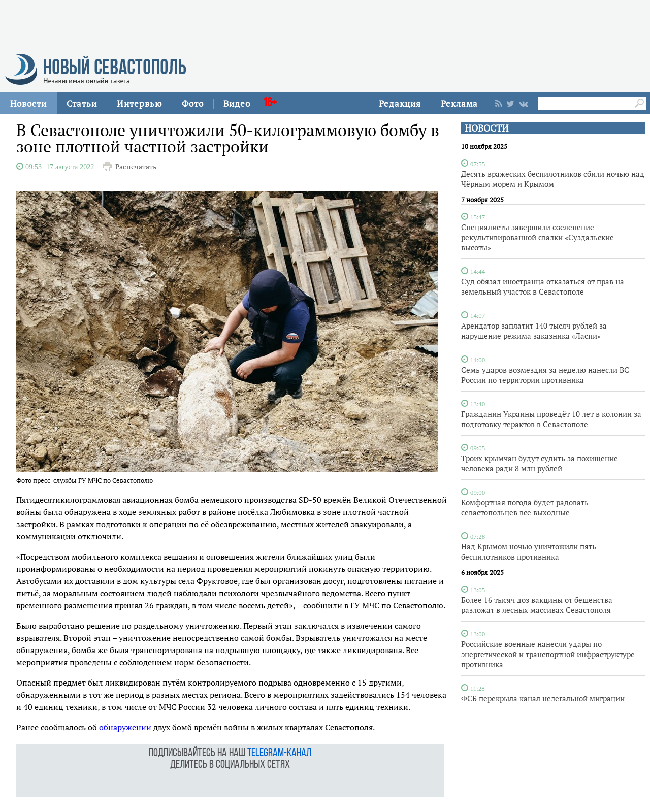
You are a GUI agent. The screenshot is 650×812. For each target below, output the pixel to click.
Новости (28, 103)
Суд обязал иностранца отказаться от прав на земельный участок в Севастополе (543, 286)
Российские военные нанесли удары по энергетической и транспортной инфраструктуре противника (548, 654)
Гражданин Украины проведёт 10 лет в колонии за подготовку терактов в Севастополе (551, 419)
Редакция (400, 103)
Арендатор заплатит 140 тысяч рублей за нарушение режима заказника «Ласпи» (534, 331)
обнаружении (125, 727)
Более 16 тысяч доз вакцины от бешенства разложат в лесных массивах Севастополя (537, 605)
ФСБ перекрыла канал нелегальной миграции (543, 698)
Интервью (139, 103)
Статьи (82, 103)
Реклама (459, 103)
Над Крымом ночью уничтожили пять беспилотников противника (529, 551)
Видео (237, 103)
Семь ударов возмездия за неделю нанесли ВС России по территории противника (545, 375)
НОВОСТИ (486, 128)
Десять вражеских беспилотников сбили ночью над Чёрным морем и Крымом (553, 179)
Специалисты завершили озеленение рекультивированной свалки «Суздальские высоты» (538, 237)
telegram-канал (279, 753)
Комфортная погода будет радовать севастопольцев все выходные (525, 507)
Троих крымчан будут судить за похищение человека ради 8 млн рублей (540, 463)
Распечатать (136, 167)
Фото (193, 103)
